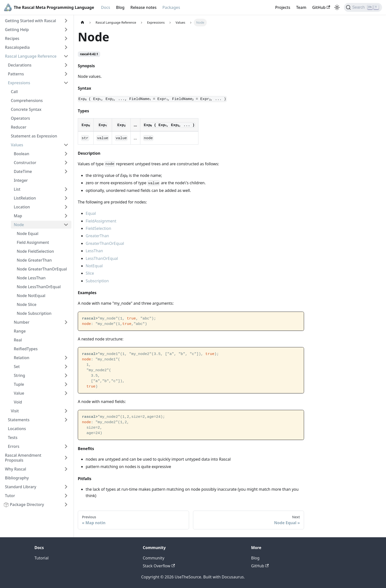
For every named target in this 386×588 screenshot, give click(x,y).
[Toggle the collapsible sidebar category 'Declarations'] (66, 65)
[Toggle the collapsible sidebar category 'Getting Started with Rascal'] (66, 21)
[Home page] (82, 23)
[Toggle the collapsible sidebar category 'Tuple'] (66, 384)
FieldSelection (98, 228)
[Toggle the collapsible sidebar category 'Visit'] (66, 411)
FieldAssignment (101, 221)
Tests (13, 437)
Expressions (19, 83)
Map (18, 216)
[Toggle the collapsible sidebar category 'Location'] (66, 207)
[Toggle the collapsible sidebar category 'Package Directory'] (66, 504)
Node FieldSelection (35, 251)
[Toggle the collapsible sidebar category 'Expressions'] (66, 83)
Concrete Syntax (26, 109)
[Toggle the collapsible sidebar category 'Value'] (66, 393)
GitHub (321, 7)
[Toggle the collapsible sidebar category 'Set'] (66, 367)
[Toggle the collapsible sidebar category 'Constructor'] (66, 163)
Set (17, 367)
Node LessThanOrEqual (39, 287)
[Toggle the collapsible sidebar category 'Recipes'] (66, 38)
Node (19, 225)
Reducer (19, 127)
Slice (90, 273)
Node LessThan (31, 278)
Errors (14, 446)
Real (18, 340)
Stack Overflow (159, 566)
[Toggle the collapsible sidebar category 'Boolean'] (66, 154)
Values (17, 145)
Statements (19, 420)
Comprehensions (27, 101)
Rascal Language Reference (31, 56)
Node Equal (28, 234)
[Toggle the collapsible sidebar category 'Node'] (66, 225)
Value (19, 393)
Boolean (22, 154)
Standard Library (21, 487)
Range (20, 331)
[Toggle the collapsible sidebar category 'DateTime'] (66, 171)
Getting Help (17, 30)
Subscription (97, 281)
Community (154, 558)
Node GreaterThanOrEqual (42, 269)
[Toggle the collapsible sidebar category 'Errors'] (66, 446)
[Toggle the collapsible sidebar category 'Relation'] (66, 358)
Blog (120, 7)
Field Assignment (33, 242)
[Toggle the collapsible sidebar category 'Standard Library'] (66, 487)
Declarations (20, 65)
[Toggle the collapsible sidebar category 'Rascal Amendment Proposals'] (66, 458)
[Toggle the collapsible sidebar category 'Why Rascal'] (66, 469)
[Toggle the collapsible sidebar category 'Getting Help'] (66, 30)
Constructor (25, 163)
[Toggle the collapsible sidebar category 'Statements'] (66, 420)
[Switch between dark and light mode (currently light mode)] (337, 7)
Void (18, 402)
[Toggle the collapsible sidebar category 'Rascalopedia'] (66, 47)
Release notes (144, 7)
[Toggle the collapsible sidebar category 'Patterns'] (66, 74)
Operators (20, 118)
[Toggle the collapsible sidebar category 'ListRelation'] (66, 198)
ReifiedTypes (26, 349)
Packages (171, 7)
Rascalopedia (17, 47)
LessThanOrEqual (102, 258)
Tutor (10, 496)
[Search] (363, 7)
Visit (15, 411)
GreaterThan (97, 236)
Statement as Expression (34, 136)
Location (22, 207)
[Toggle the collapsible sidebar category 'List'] (66, 189)
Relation (22, 358)
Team (301, 7)
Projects (283, 7)
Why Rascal (16, 469)
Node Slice (27, 304)
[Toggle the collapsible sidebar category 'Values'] (66, 145)
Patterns (16, 74)
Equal (91, 213)
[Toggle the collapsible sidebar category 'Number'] (66, 322)
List (17, 189)
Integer (21, 180)
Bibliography (17, 478)
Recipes (12, 38)
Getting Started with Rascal (31, 21)
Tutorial (41, 558)
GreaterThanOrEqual (105, 243)
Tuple (19, 384)
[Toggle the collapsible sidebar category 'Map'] (66, 216)
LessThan (94, 251)
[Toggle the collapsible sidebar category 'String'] (66, 375)
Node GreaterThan (34, 260)
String (19, 375)
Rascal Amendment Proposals (23, 458)
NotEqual (94, 266)
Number (22, 322)
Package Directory (27, 504)
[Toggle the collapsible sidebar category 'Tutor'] (66, 496)
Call (14, 92)
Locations (17, 429)
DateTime (23, 171)
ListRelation (25, 198)
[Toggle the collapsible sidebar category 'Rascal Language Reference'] (66, 56)
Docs (105, 7)
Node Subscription (34, 313)
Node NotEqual (31, 296)
